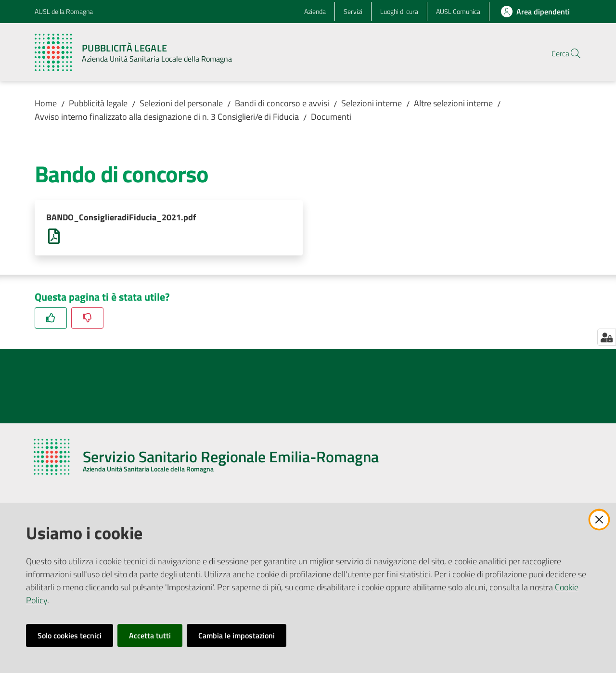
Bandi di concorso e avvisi (282, 103)
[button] (570, 53)
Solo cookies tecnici (70, 635)
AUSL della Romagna (64, 11)
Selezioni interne (372, 103)
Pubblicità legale (98, 103)
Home (46, 103)
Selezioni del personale (181, 103)
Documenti (331, 117)
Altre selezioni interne (453, 103)
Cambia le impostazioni (237, 635)
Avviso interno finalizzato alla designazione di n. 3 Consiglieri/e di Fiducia (167, 117)
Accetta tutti (150, 635)
